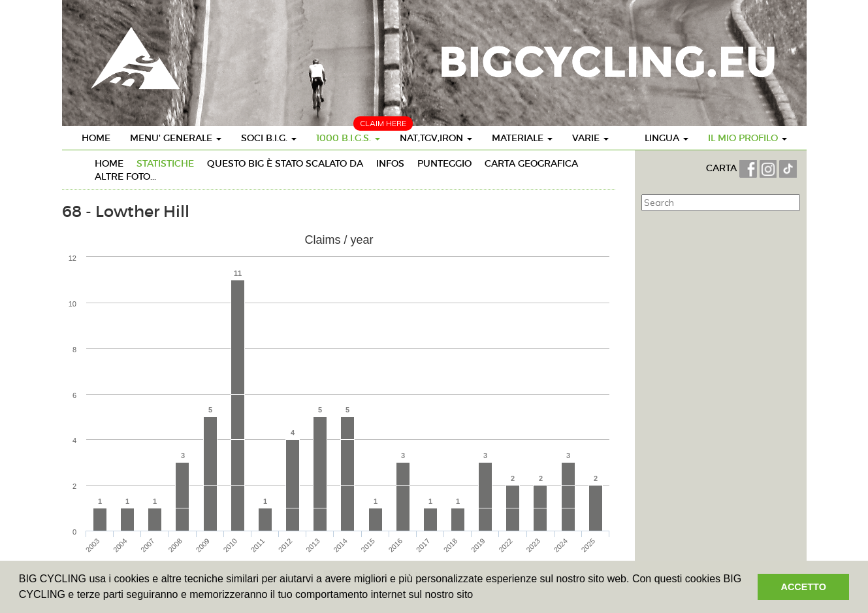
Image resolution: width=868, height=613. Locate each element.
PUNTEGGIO (444, 163)
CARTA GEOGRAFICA (531, 163)
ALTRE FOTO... (125, 176)
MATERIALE (522, 138)
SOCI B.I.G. (269, 138)
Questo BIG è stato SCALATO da (285, 163)
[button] (478, 596)
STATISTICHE (165, 163)
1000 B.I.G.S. (348, 138)
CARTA (723, 168)
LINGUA (667, 138)
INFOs (390, 163)
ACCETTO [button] (804, 587)
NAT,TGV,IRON (436, 138)
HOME (96, 138)
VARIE (590, 138)
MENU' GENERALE (176, 138)
